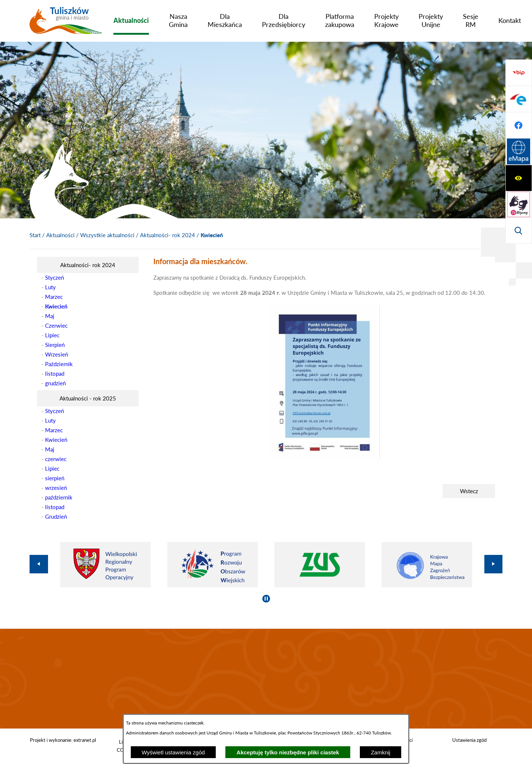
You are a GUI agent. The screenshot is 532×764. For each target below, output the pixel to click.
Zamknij (381, 752)
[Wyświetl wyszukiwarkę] (519, 125)
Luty (50, 287)
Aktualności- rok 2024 (168, 235)
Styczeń (54, 277)
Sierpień (55, 345)
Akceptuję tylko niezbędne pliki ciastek (288, 752)
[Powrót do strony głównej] (35, 235)
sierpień (55, 478)
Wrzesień (57, 354)
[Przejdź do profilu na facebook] (519, 204)
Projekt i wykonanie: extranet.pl (63, 740)
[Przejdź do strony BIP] (519, 152)
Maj (50, 316)
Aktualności (60, 235)
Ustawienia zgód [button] (469, 740)
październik (59, 497)
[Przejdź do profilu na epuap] (519, 178)
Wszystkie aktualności (107, 235)
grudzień (55, 383)
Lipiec (52, 335)
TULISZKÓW (266, 679)
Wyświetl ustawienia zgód (173, 752)
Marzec (54, 297)
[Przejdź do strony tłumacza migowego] (519, 99)
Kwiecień (56, 440)
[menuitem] (131, 20)
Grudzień (56, 516)
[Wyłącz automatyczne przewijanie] (266, 599)
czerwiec (56, 459)
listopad (55, 374)
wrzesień (56, 488)
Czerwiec (56, 325)
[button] (324, 457)
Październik (59, 364)
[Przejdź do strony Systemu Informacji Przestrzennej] (519, 231)
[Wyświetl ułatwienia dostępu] (519, 73)
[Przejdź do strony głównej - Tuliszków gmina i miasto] (66, 23)
